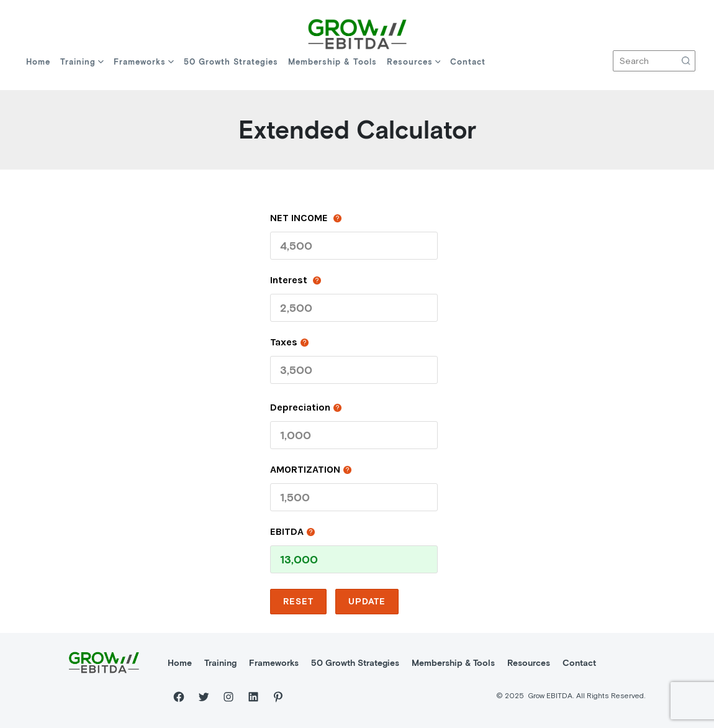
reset (298, 601)
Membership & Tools (332, 62)
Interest (296, 280)
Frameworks (144, 62)
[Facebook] (179, 697)
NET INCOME (306, 217)
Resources (414, 62)
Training (82, 62)
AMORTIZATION (311, 469)
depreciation (306, 407)
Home (38, 62)
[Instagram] (228, 697)
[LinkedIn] (253, 697)
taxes (289, 342)
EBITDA (292, 531)
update (367, 601)
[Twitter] (204, 697)
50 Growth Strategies (231, 62)
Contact (468, 62)
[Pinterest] (278, 697)
